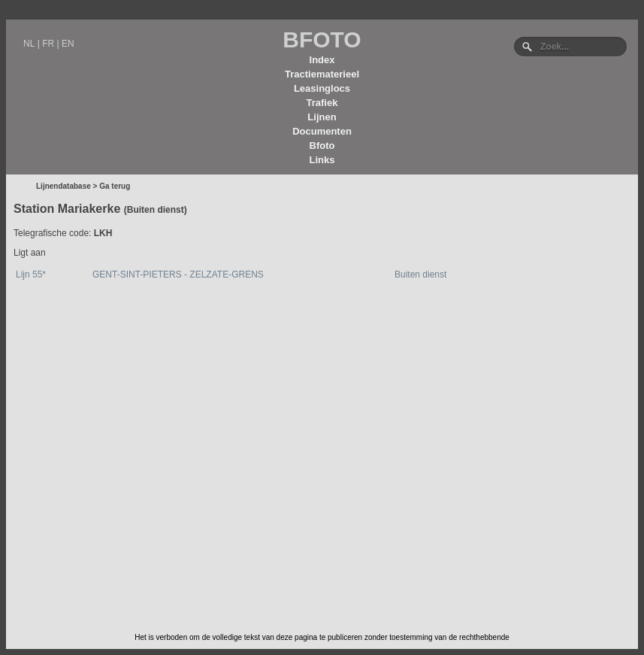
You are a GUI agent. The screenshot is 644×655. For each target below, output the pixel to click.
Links (322, 160)
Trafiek (322, 103)
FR (48, 44)
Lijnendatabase (63, 186)
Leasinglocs (322, 88)
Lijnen (322, 117)
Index (322, 60)
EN (68, 44)
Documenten (322, 131)
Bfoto (322, 146)
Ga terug (115, 186)
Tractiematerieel (322, 74)
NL (29, 44)
